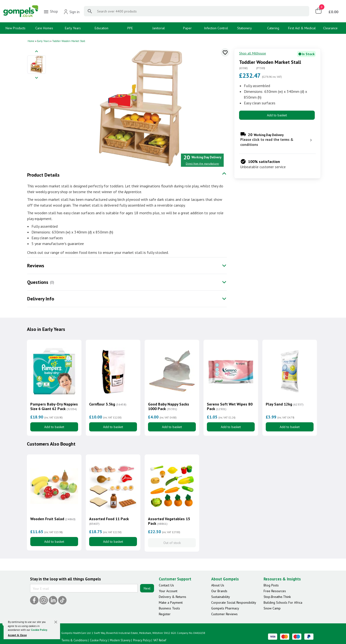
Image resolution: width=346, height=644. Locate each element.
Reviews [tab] (36, 266)
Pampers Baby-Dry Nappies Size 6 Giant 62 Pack (54, 406)
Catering (273, 28)
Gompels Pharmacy (225, 608)
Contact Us (166, 585)
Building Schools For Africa (283, 602)
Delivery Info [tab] (41, 299)
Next (147, 588)
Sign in (71, 12)
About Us (218, 585)
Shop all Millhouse (253, 53)
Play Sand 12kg (285, 404)
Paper (187, 28)
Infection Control (216, 28)
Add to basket (277, 115)
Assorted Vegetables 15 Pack (169, 521)
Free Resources (275, 591)
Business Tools (169, 608)
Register (165, 614)
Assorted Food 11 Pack (109, 521)
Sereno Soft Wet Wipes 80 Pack (230, 406)
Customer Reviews (224, 614)
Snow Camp (272, 608)
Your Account (168, 591)
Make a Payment (171, 602)
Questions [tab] (38, 282)
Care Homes (44, 28)
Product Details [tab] (43, 175)
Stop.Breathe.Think (277, 597)
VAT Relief (160, 640)
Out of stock (172, 543)
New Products (15, 28)
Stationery (244, 28)
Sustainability (221, 597)
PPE (130, 28)
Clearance (330, 28)
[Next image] (37, 78)
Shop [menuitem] (51, 12)
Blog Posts (271, 585)
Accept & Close (17, 635)
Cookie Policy (39, 630)
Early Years (73, 28)
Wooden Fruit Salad (53, 519)
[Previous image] (37, 52)
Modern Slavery (120, 640)
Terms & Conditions (74, 640)
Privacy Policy (142, 640)
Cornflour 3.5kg (108, 404)
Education (102, 28)
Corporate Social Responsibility (234, 602)
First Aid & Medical (302, 28)
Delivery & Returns (173, 597)
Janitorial (159, 28)
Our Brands (219, 591)
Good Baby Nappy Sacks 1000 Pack (169, 406)
